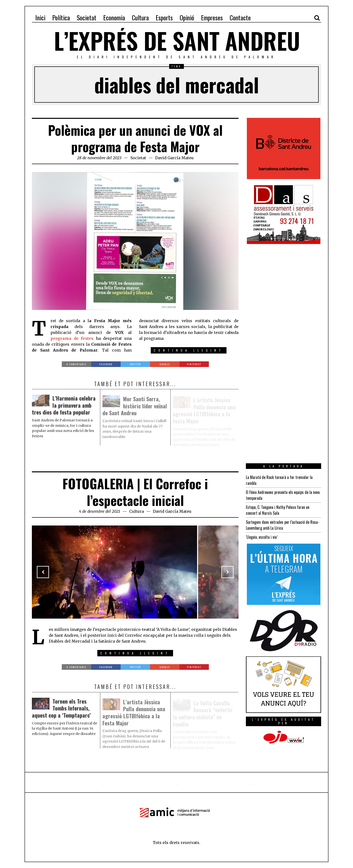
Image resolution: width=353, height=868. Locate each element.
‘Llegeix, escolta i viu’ (262, 537)
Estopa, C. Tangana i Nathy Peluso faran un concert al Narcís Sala (278, 510)
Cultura (137, 511)
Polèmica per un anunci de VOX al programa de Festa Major (135, 138)
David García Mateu (174, 158)
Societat (138, 158)
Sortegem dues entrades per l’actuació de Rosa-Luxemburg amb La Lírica (283, 525)
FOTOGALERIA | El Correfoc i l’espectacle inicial (135, 492)
